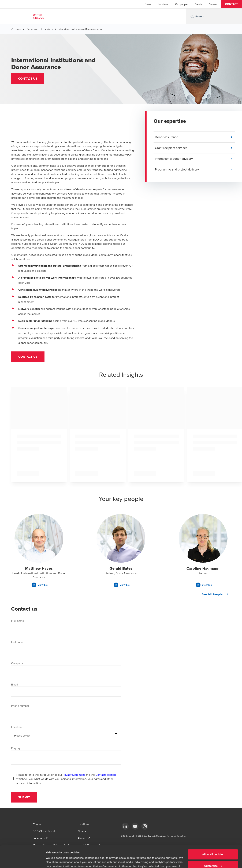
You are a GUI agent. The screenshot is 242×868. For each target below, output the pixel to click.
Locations (163, 4)
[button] (231, 4)
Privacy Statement (74, 775)
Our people (181, 4)
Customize (213, 847)
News (148, 4)
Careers (213, 4)
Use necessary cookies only (213, 858)
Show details (54, 861)
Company (17, 663)
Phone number (20, 706)
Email (14, 684)
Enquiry (16, 748)
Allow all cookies (213, 836)
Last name (17, 642)
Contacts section (106, 775)
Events (198, 4)
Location (16, 727)
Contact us (28, 357)
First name (18, 621)
